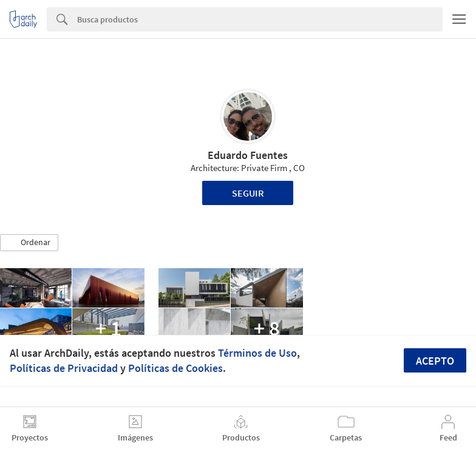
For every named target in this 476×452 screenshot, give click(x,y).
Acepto (435, 361)
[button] (29, 243)
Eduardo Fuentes (248, 155)
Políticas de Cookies (175, 368)
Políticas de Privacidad (64, 368)
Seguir (248, 193)
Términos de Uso (257, 353)
